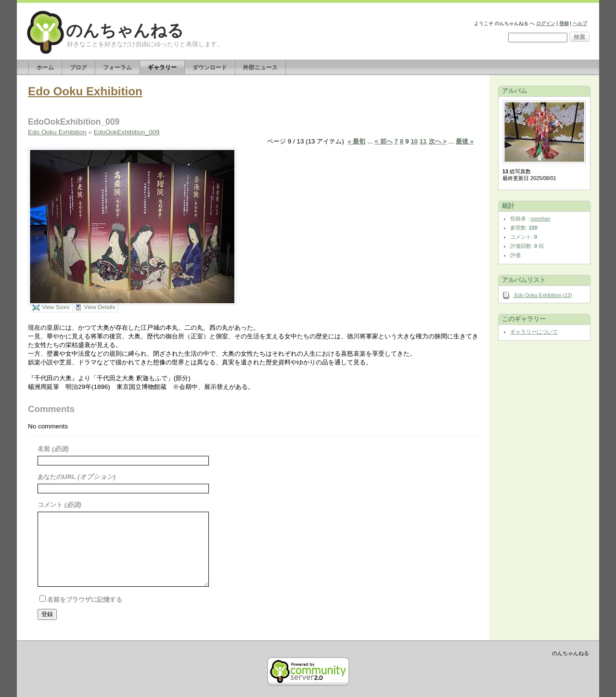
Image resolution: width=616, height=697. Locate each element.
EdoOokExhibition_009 (127, 132)
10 (414, 141)
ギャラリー (162, 67)
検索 (579, 37)
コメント (51, 505)
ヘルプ (580, 23)
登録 (564, 23)
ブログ (78, 67)
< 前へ (384, 141)
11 (423, 141)
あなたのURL (58, 477)
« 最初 (356, 141)
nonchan (540, 219)
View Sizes (56, 307)
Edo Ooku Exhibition (85, 91)
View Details (100, 307)
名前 (45, 449)
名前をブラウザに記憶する (85, 600)
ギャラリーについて (534, 332)
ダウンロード (210, 67)
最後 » (465, 141)
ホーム (45, 67)
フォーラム (117, 67)
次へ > (438, 141)
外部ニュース (260, 67)
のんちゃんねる (125, 31)
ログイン (546, 23)
